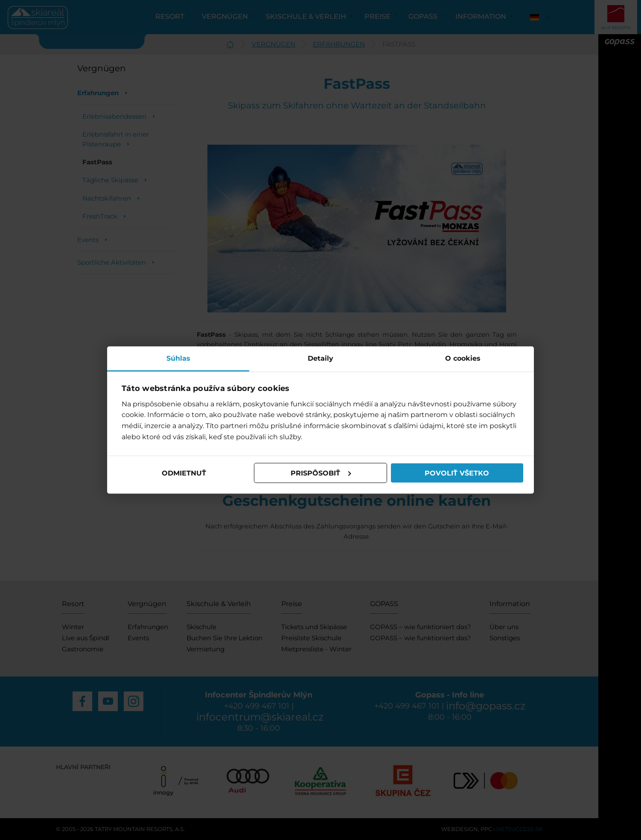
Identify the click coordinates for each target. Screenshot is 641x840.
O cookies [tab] (463, 358)
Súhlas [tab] (178, 358)
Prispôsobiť (321, 473)
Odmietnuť (184, 473)
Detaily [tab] (320, 358)
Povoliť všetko (457, 473)
